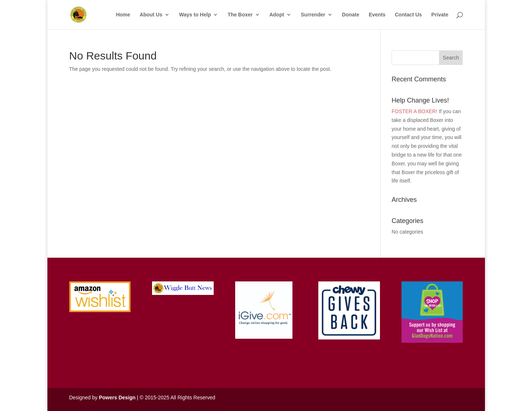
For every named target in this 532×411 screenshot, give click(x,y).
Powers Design (117, 397)
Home (123, 15)
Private (440, 15)
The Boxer (240, 15)
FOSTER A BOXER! (414, 111)
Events (377, 15)
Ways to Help (195, 15)
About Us (151, 15)
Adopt (277, 15)
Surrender (313, 15)
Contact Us (408, 15)
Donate (351, 15)
